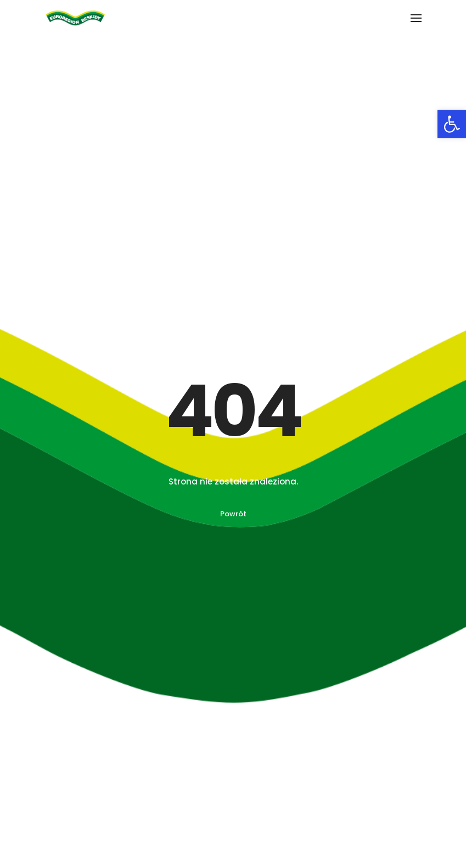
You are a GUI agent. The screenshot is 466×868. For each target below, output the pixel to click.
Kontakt (36, 857)
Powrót (233, 277)
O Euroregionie (48, 816)
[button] (452, 124)
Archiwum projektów (59, 837)
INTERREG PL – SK (275, 796)
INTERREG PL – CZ (276, 813)
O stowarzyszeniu (54, 796)
